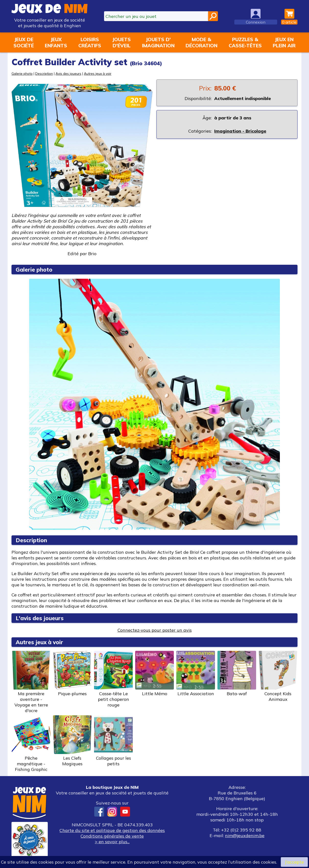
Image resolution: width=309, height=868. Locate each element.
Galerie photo (22, 73)
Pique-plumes (72, 674)
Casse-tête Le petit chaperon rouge (113, 679)
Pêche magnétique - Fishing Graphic (31, 744)
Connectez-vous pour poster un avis (155, 630)
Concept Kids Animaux (278, 676)
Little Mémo (154, 674)
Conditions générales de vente (112, 836)
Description (44, 73)
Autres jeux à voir (98, 73)
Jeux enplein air (284, 42)
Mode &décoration (202, 42)
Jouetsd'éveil (121, 42)
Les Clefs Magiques (72, 741)
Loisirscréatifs (90, 42)
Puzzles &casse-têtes (245, 42)
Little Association (196, 674)
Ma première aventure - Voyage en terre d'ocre (31, 682)
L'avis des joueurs (40, 618)
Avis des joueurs (68, 73)
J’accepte (294, 862)
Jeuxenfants (56, 42)
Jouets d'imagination (158, 42)
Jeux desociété (24, 42)
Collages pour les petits (113, 741)
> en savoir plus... (112, 842)
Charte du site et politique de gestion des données (112, 830)
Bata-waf (237, 674)
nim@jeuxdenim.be (245, 836)
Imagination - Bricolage (240, 131)
